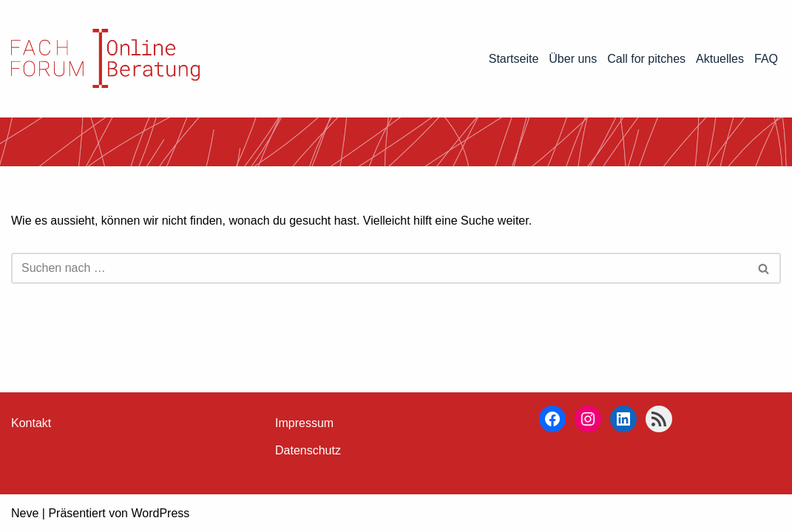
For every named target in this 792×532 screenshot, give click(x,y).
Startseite (514, 59)
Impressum (304, 423)
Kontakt (31, 423)
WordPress (160, 513)
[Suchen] (379, 268)
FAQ (766, 59)
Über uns (573, 59)
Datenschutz (308, 450)
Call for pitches (646, 59)
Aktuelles (720, 59)
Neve (25, 513)
